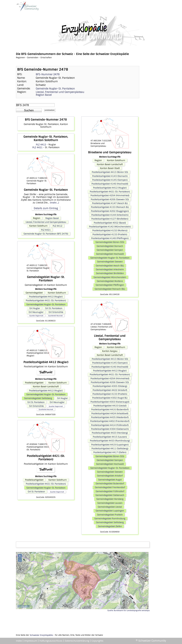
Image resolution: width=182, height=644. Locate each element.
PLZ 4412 (41, 145)
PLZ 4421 (37, 147)
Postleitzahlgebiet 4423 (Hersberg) (110, 433)
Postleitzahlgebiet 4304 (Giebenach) (110, 429)
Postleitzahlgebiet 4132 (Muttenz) (110, 230)
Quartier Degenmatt (36, 316)
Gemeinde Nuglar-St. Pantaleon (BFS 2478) (46, 234)
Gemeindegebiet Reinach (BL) (110, 289)
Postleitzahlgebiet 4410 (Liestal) (110, 406)
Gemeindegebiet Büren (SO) (110, 242)
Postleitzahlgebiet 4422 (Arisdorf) (110, 390)
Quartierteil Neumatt (55, 316)
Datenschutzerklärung (77, 641)
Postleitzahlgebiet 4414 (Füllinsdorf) (110, 425)
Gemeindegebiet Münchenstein (110, 277)
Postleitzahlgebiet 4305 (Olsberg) (110, 386)
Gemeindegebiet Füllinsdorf (110, 491)
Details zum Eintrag (46, 208)
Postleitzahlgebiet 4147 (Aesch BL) (110, 203)
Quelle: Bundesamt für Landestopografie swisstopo (128, 610)
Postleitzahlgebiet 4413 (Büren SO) (110, 172)
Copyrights (97, 641)
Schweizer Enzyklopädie (41, 635)
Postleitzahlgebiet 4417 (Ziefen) (110, 452)
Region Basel (44, 95)
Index (19, 641)
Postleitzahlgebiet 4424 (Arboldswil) (110, 413)
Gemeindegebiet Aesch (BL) (110, 266)
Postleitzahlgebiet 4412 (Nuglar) (46, 297)
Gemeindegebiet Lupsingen (110, 511)
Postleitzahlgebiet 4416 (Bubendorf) (110, 409)
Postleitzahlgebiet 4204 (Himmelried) (110, 195)
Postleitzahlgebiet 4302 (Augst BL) (110, 398)
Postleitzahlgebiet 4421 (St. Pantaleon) (46, 300)
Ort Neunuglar (36, 312)
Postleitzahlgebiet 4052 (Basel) (110, 223)
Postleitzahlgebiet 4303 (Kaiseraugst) (110, 402)
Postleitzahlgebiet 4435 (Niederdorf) (110, 417)
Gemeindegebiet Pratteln (110, 515)
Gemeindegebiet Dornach (110, 246)
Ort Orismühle (56, 312)
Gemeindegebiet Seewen (110, 262)
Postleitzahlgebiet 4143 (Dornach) (110, 176)
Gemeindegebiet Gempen (110, 250)
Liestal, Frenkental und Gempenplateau (60, 92)
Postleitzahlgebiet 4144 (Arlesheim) (110, 215)
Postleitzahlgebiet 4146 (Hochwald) (110, 184)
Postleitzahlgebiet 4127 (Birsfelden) (110, 219)
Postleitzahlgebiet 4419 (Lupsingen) (110, 445)
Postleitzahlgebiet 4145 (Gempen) (110, 180)
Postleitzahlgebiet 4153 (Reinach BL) (110, 207)
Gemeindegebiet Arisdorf (110, 476)
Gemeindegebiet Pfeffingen (110, 285)
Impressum (31, 641)
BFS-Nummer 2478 (48, 74)
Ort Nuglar (35, 308)
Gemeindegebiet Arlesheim (110, 269)
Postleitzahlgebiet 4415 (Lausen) (110, 437)
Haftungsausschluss (51, 641)
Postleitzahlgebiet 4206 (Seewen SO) (110, 199)
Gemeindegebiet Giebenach (110, 495)
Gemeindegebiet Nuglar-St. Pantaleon (46, 304)
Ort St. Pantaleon (54, 308)
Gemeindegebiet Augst (110, 480)
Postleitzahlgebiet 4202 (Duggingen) (110, 211)
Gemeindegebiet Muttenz (110, 281)
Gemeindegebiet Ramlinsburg (110, 518)
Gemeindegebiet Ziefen (110, 526)
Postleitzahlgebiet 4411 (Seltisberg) (110, 448)
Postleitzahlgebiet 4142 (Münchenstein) (110, 227)
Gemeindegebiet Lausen (110, 503)
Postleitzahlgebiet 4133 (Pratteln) (110, 234)
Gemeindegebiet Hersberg (110, 499)
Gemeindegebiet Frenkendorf (110, 487)
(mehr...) (54, 203)
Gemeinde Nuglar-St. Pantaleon (55, 89)
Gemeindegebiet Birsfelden (110, 273)
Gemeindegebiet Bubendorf (110, 483)
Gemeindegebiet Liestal (110, 507)
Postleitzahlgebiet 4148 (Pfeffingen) (110, 238)
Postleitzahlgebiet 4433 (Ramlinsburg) (110, 441)
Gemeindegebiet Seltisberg (38, 398)
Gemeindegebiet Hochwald (110, 254)
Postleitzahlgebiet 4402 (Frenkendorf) (110, 421)
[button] (29, 110)
